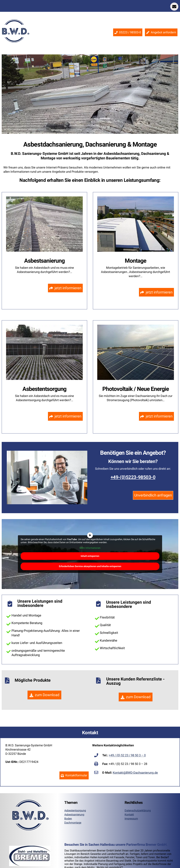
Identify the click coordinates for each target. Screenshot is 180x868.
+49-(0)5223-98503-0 (133, 477)
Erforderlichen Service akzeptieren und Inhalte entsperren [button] (90, 566)
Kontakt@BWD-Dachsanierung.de (135, 773)
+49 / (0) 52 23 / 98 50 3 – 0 (127, 755)
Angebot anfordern (161, 32)
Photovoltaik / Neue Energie (136, 389)
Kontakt (129, 815)
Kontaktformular (74, 775)
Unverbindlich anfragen (153, 495)
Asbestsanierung (44, 261)
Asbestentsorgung (44, 389)
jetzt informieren (65, 288)
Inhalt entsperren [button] (90, 556)
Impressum (131, 819)
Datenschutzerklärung (138, 810)
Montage (136, 261)
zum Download (44, 695)
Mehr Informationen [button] (90, 548)
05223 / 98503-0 (128, 32)
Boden (68, 819)
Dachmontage (73, 823)
